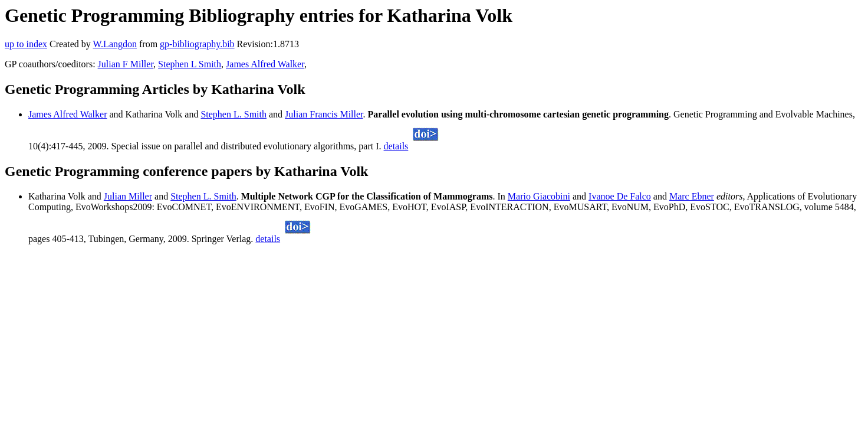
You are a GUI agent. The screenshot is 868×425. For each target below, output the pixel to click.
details (396, 146)
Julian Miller (128, 196)
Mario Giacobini (539, 196)
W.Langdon (115, 44)
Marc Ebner (692, 196)
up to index (26, 44)
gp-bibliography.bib (197, 44)
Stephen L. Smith (234, 114)
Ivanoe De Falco (620, 196)
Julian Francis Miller (324, 114)
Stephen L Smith (190, 64)
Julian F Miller (126, 64)
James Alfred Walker (265, 64)
